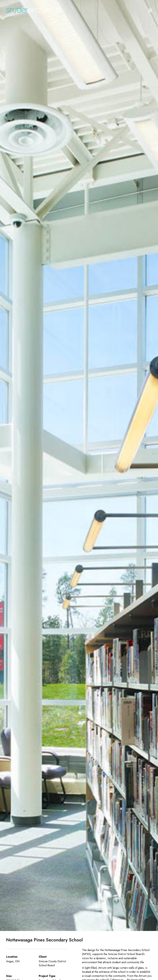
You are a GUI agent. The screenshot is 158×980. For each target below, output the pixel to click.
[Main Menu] (150, 11)
